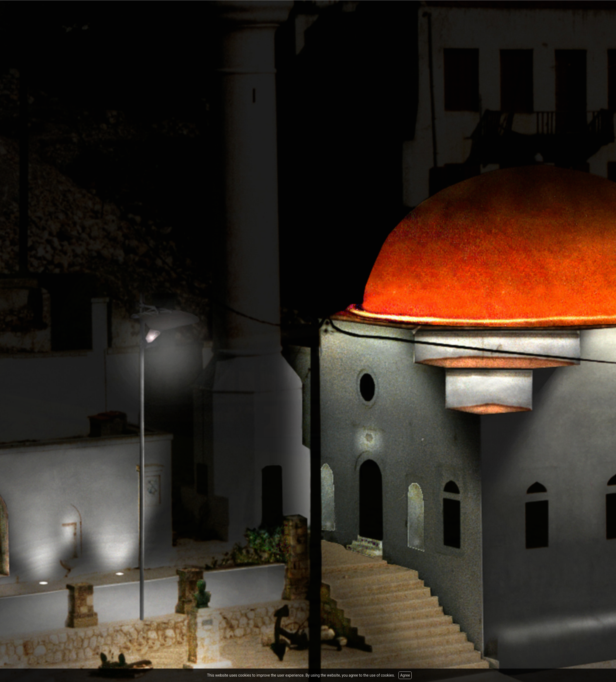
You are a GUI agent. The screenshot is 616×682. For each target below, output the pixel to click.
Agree (405, 675)
